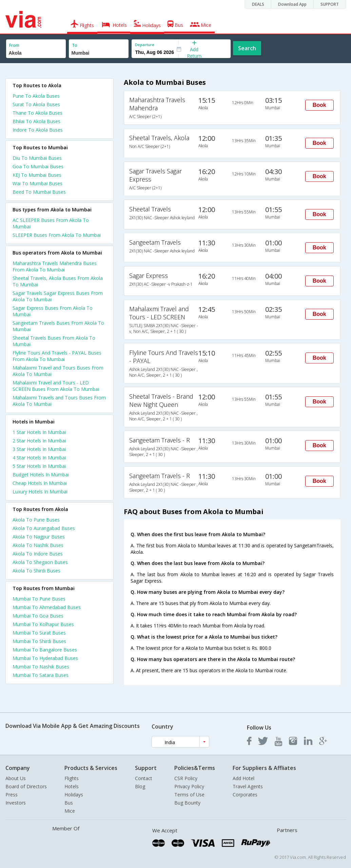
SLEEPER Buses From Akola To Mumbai (57, 235)
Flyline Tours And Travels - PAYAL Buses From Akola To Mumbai (57, 356)
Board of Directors (26, 786)
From (14, 45)
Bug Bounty (187, 803)
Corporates (245, 795)
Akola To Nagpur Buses (39, 537)
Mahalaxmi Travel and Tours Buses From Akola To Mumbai (58, 371)
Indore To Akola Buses (38, 130)
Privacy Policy (189, 786)
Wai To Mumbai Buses (37, 183)
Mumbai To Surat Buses (39, 633)
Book (319, 105)
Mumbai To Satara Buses (41, 675)
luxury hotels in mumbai (40, 492)
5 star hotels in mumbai (39, 466)
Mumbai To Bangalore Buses (45, 650)
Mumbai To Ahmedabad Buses (47, 607)
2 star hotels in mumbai (39, 441)
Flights (72, 778)
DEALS (258, 4)
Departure (145, 45)
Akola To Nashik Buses (38, 545)
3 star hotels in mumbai (39, 449)
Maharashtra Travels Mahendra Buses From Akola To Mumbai (55, 266)
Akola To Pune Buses (36, 520)
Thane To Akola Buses (37, 113)
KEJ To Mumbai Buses (37, 175)
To (75, 45)
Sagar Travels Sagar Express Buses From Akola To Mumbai (58, 296)
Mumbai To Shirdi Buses (39, 641)
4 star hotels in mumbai (39, 458)
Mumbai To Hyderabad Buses (45, 658)
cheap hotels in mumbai (40, 483)
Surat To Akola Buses (36, 104)
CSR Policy (186, 778)
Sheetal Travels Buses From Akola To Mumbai (54, 341)
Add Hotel (243, 778)
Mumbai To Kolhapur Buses (43, 624)
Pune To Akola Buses (36, 96)
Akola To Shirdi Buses (36, 571)
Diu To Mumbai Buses (37, 158)
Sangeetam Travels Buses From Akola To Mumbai (58, 326)
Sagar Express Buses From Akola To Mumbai (53, 311)
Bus (69, 803)
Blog (140, 786)
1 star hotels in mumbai (39, 432)
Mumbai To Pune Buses (39, 599)
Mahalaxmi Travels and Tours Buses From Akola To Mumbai (59, 401)
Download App (292, 4)
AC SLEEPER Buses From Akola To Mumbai (51, 223)
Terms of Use (189, 795)
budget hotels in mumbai (41, 475)
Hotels (72, 786)
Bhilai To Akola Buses (36, 121)
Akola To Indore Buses (38, 554)
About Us (16, 778)
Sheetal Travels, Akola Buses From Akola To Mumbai (58, 281)
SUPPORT (330, 4)
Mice (70, 811)
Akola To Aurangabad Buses (44, 528)
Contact (144, 778)
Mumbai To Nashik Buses (41, 667)
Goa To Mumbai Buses (38, 166)
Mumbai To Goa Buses (38, 616)
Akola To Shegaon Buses (40, 562)
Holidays (74, 795)
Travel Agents (248, 786)
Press (12, 795)
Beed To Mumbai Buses (39, 192)
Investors (16, 803)
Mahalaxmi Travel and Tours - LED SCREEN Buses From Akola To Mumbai (56, 386)
